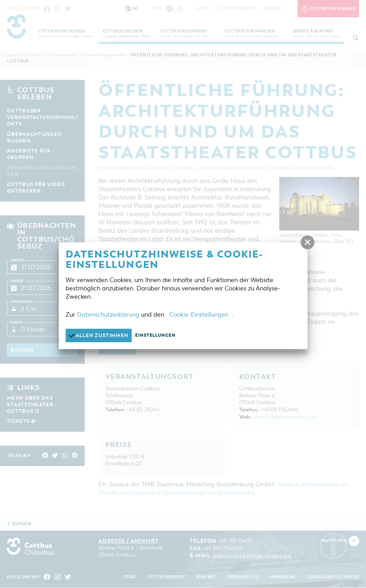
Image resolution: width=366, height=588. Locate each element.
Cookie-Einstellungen (199, 314)
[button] (308, 242)
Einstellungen (159, 335)
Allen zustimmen (101, 335)
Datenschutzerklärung (108, 314)
